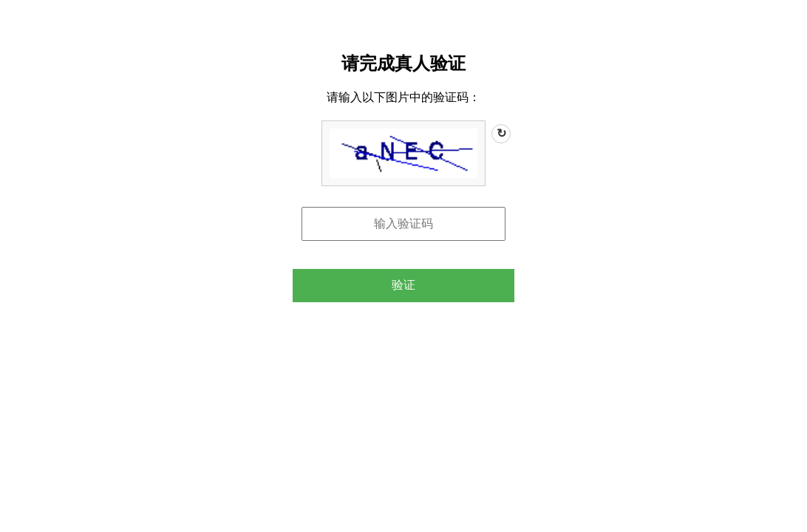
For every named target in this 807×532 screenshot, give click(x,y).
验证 (403, 285)
